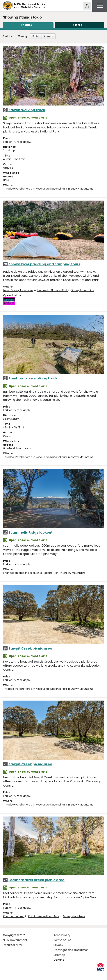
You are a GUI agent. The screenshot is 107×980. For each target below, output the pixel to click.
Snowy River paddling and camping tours (44, 264)
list (37, 36)
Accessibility (62, 935)
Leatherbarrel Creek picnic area (36, 880)
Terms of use (63, 940)
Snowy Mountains (82, 189)
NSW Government (15, 940)
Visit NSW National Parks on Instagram (14, 974)
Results (26, 25)
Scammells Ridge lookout (31, 532)
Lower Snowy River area (18, 290)
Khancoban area (14, 573)
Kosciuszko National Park (51, 189)
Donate (59, 960)
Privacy (58, 945)
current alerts (37, 118)
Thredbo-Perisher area (18, 189)
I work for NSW (13, 945)
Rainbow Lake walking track (33, 378)
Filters (77, 25)
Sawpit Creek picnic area (30, 648)
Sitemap (59, 955)
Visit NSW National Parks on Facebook (6, 974)
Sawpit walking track (27, 110)
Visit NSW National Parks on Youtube (22, 974)
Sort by (7, 36)
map (50, 36)
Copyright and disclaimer (71, 950)
